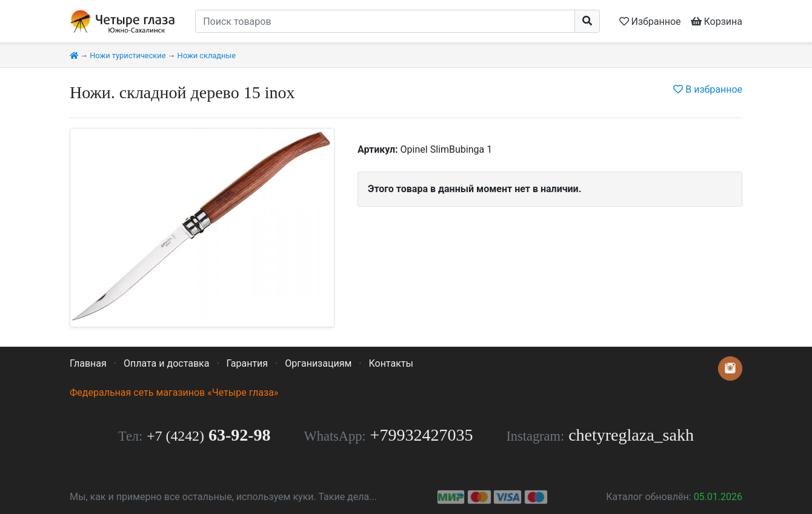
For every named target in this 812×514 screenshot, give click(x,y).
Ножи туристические (128, 55)
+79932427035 (422, 435)
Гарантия (248, 363)
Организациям (318, 363)
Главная (88, 363)
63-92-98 (208, 435)
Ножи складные (207, 55)
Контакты (391, 363)
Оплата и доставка (166, 363)
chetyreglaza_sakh (631, 435)
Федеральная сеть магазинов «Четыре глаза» (174, 392)
